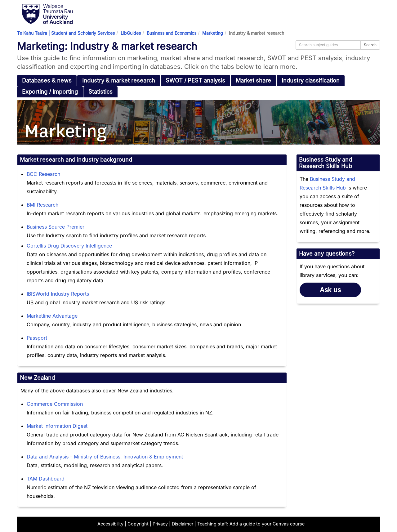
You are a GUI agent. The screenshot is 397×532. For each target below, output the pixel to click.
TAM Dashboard (46, 479)
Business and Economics (172, 33)
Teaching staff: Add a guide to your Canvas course (251, 524)
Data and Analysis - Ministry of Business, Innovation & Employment (105, 457)
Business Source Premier (56, 227)
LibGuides (131, 33)
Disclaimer (183, 524)
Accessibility (110, 524)
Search (370, 45)
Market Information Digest (57, 426)
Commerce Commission (55, 404)
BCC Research (43, 174)
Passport (37, 338)
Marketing (213, 33)
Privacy (160, 524)
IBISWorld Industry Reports (58, 294)
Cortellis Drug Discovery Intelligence (69, 246)
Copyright (138, 524)
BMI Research (42, 205)
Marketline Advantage (52, 316)
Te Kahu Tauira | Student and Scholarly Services (66, 33)
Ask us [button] (330, 290)
